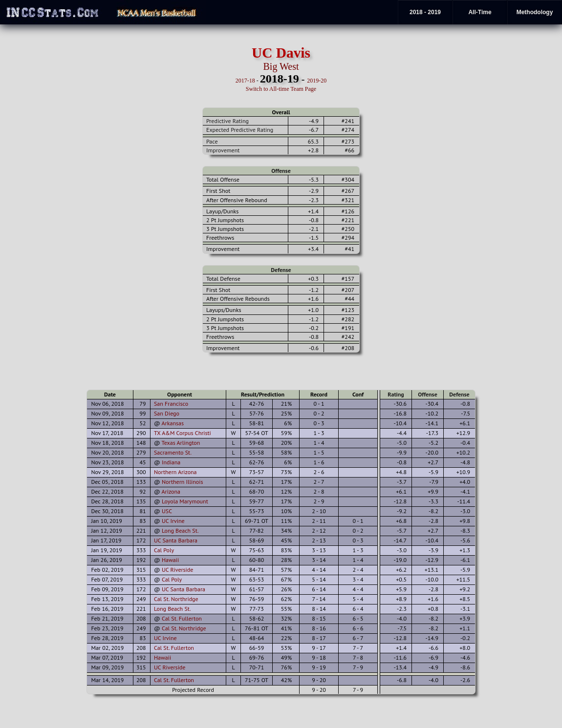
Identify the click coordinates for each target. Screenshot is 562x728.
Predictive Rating (227, 121)
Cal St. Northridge (176, 599)
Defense (281, 270)
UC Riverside (177, 570)
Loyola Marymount (185, 501)
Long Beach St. (180, 530)
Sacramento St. (173, 452)
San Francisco (171, 404)
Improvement (223, 150)
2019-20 (317, 81)
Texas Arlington (181, 443)
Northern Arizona (175, 472)
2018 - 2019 (425, 12)
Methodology (535, 12)
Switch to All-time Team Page (281, 89)
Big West (281, 66)
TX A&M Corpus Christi (183, 433)
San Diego (167, 413)
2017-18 (245, 81)
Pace (212, 141)
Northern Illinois (183, 482)
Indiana (171, 462)
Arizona (171, 491)
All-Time (480, 12)
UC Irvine (173, 521)
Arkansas (173, 423)
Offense (281, 171)
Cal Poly (164, 550)
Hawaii (170, 560)
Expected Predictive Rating (240, 130)
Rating (396, 394)
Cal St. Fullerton (182, 618)
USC (167, 511)
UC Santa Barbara (176, 540)
